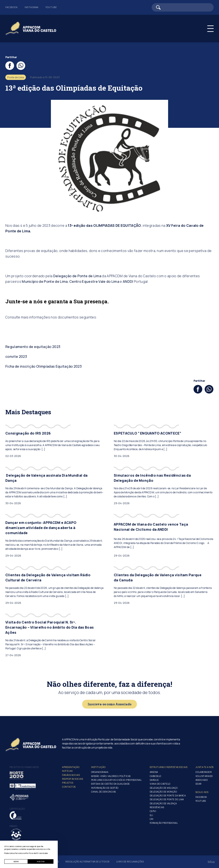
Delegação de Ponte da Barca (168, 796)
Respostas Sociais (73, 779)
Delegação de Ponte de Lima (77, 276)
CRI (152, 819)
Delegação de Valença (163, 803)
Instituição (98, 767)
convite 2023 (16, 357)
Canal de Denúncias (104, 792)
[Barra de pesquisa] (183, 7)
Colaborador (204, 772)
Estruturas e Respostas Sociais (169, 767)
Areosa (154, 772)
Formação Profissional (164, 823)
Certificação (17, 809)
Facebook (12, 7)
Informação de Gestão (105, 788)
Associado (202, 780)
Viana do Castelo (160, 784)
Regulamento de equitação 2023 (33, 347)
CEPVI (153, 811)
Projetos (68, 783)
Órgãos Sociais (71, 775)
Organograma (100, 772)
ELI (151, 815)
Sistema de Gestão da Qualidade (110, 784)
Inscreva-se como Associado (109, 704)
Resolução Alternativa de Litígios (87, 862)
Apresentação (71, 767)
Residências (157, 807)
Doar (198, 784)
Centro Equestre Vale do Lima (94, 281)
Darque (154, 780)
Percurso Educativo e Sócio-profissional (116, 780)
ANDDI (128, 281)
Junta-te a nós (205, 767)
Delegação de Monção (163, 792)
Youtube (51, 7)
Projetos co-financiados (24, 767)
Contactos (69, 787)
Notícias (67, 771)
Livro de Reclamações (130, 862)
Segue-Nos (202, 792)
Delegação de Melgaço (164, 788)
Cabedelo (155, 776)
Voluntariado (204, 776)
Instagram (32, 7)
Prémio (13, 826)
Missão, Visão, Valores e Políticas (111, 776)
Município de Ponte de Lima (45, 281)
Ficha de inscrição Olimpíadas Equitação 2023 (44, 366)
